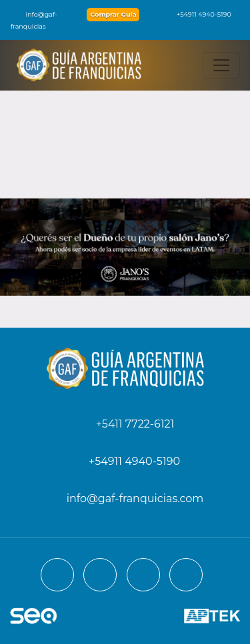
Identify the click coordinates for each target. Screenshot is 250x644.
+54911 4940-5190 (197, 14)
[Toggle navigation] (221, 65)
